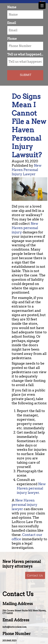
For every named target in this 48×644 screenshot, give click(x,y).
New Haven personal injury (25, 228)
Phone (12, 39)
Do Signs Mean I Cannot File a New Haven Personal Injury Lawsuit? (29, 126)
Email (12, 23)
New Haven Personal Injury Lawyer (27, 170)
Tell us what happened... (25, 54)
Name (12, 7)
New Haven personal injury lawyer (31, 488)
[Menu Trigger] (42, 5)
